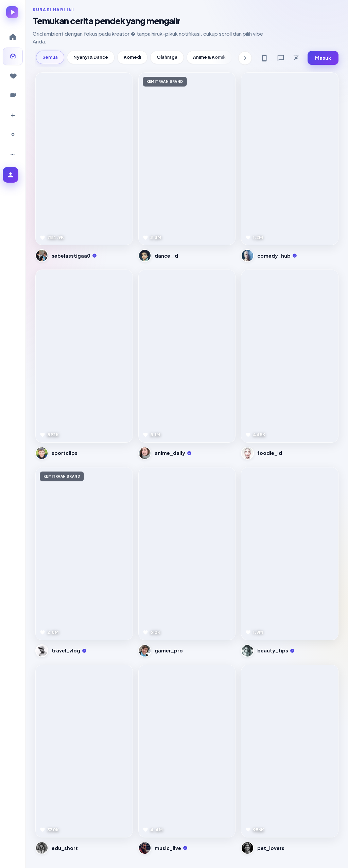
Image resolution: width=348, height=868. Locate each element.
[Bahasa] (297, 58)
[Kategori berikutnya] (245, 58)
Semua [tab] (50, 57)
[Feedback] (281, 58)
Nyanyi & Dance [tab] (91, 57)
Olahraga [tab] (167, 57)
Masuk (323, 58)
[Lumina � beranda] (12, 12)
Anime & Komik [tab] (209, 57)
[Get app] (264, 58)
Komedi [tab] (132, 57)
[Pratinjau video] (84, 159)
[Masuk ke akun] (11, 175)
